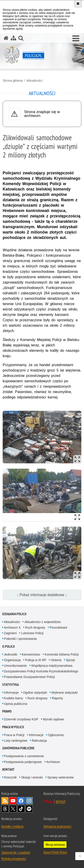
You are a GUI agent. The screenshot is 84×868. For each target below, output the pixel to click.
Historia (56, 660)
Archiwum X (12, 627)
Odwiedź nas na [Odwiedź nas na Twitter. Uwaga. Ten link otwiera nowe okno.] (13, 809)
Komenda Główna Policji (62, 654)
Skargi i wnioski (32, 777)
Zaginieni (10, 633)
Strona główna (13, 81)
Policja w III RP (36, 660)
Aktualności (34, 81)
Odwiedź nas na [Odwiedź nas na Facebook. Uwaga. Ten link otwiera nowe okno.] (21, 801)
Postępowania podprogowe (23, 762)
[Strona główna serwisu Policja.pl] (6, 38)
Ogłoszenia (56, 735)
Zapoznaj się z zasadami (16, 852)
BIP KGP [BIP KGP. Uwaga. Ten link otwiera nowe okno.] (61, 802)
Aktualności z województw (43, 622)
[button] (76, 39)
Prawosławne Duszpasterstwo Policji (29, 677)
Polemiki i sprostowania (20, 639)
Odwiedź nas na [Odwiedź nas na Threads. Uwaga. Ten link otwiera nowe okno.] (5, 809)
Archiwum (53, 762)
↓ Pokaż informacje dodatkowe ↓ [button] (42, 595)
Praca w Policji (13, 727)
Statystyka (11, 685)
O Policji (9, 646)
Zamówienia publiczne (18, 748)
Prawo (7, 711)
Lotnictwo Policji (32, 633)
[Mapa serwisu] (13, 38)
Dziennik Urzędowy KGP (21, 719)
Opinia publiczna (16, 704)
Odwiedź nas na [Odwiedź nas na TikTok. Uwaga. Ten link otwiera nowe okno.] (21, 809)
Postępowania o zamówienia (24, 756)
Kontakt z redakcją (12, 826)
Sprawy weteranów (60, 777)
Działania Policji (14, 614)
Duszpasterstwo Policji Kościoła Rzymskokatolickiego (41, 671)
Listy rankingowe (16, 741)
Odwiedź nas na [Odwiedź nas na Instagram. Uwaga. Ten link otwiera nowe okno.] (29, 801)
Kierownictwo (31, 654)
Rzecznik (10, 777)
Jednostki (11, 654)
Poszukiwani (58, 627)
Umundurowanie (15, 666)
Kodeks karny (14, 698)
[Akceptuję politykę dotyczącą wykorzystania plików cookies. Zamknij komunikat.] (78, 4)
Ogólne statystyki (35, 693)
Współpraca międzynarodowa (52, 666)
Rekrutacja (39, 741)
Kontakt (8, 769)
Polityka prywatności (14, 859)
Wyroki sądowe (53, 719)
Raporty (57, 698)
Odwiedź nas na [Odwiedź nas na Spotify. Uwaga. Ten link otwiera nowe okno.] (29, 809)
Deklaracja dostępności (57, 826)
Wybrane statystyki (65, 693)
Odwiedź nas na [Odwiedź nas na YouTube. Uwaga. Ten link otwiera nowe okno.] (13, 801)
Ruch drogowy (35, 627)
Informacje (11, 693)
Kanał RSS (5, 801)
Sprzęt (70, 660)
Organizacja (12, 660)
